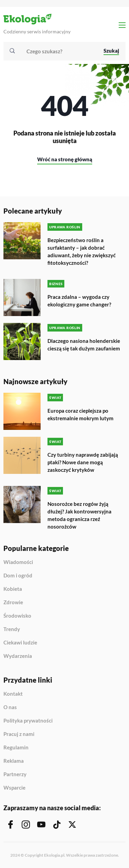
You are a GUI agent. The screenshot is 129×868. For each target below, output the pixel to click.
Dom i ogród (18, 576)
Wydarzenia (18, 656)
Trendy (12, 629)
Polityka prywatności (28, 721)
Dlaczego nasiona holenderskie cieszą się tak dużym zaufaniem (84, 345)
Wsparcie (14, 788)
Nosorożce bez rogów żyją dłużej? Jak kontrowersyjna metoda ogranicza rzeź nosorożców (79, 515)
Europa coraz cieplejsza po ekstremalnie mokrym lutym (80, 414)
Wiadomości (18, 562)
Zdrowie (13, 603)
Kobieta (13, 589)
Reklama (14, 761)
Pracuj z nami (19, 734)
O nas (10, 707)
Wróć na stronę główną (65, 159)
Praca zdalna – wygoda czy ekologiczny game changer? (79, 301)
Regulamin (16, 748)
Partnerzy (15, 774)
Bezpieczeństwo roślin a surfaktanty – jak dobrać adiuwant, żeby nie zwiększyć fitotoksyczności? (82, 251)
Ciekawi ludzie (20, 643)
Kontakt (13, 694)
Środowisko (17, 616)
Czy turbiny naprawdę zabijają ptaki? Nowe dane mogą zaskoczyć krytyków (83, 462)
